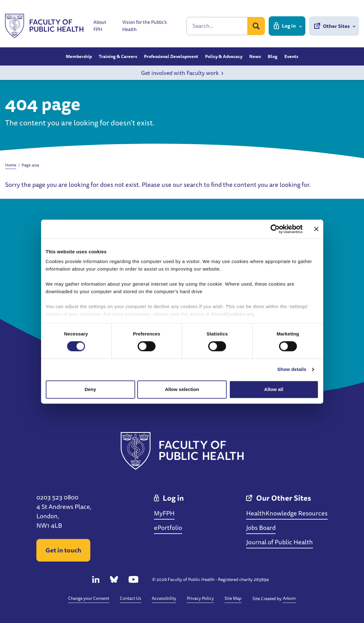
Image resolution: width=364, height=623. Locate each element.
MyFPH (164, 513)
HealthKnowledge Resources (287, 513)
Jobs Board (261, 528)
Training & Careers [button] (118, 56)
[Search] (217, 26)
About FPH (100, 26)
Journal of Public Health (280, 542)
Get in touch (63, 550)
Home (11, 165)
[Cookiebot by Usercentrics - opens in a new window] (275, 229)
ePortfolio (168, 528)
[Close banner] (316, 229)
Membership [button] (79, 56)
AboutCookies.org (233, 314)
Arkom (289, 598)
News (255, 56)
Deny (90, 389)
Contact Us (130, 598)
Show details (292, 370)
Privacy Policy (200, 598)
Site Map (233, 598)
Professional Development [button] (171, 56)
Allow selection (182, 389)
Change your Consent (89, 598)
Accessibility (164, 598)
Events (291, 56)
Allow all (274, 389)
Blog (273, 56)
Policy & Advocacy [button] (224, 56)
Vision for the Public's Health (145, 26)
